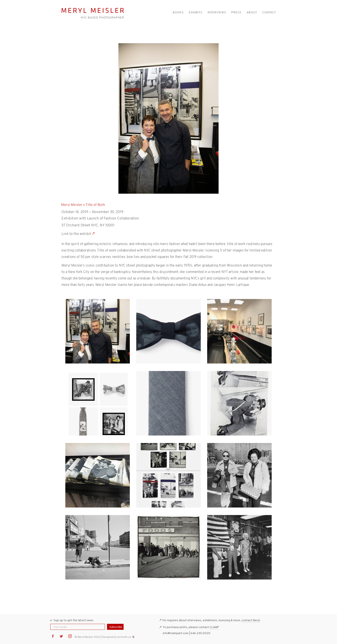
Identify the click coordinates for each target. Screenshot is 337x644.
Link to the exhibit (76, 234)
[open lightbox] (98, 331)
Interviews (217, 13)
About (252, 13)
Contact (269, 13)
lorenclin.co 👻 (126, 637)
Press (236, 13)
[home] (93, 11)
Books (178, 13)
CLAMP (214, 627)
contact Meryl (251, 620)
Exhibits (196, 13)
